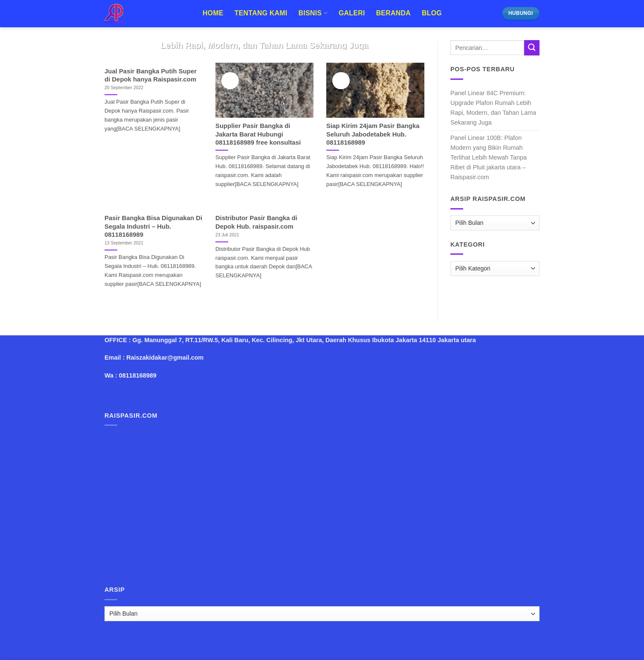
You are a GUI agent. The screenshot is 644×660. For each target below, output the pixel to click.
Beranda (393, 13)
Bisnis (313, 13)
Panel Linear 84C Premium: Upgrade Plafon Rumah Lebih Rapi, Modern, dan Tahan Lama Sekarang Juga (493, 108)
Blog (432, 13)
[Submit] (532, 48)
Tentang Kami (261, 13)
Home (213, 13)
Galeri (352, 13)
